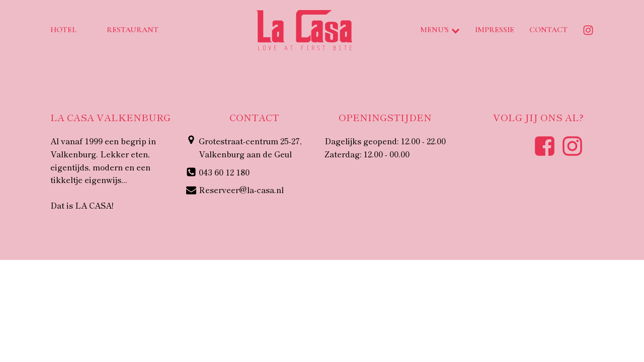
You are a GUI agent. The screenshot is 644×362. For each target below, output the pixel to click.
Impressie (495, 30)
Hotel (63, 30)
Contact (548, 30)
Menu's (440, 30)
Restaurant (133, 30)
